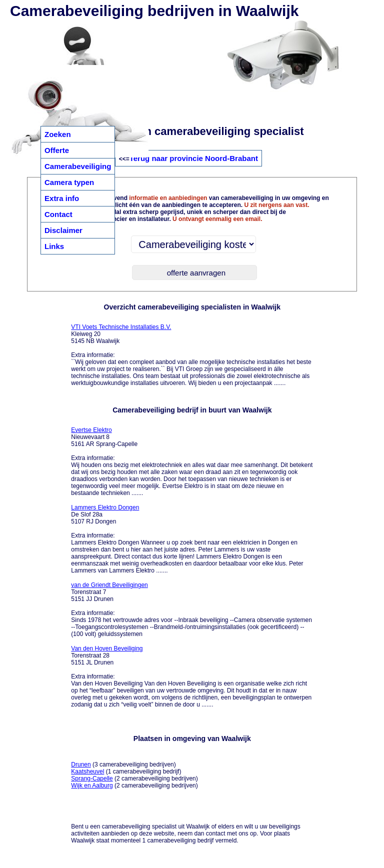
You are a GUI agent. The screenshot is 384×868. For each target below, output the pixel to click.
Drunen (81, 764)
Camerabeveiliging (78, 166)
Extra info (62, 198)
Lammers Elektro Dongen (105, 507)
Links (54, 246)
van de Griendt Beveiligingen (109, 585)
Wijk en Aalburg (92, 785)
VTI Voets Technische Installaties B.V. (121, 327)
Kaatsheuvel (87, 771)
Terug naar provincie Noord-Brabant (194, 158)
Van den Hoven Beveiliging (107, 648)
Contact (58, 214)
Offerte (57, 150)
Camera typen (69, 182)
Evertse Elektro (91, 430)
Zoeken (58, 134)
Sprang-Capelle (92, 778)
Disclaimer (63, 230)
